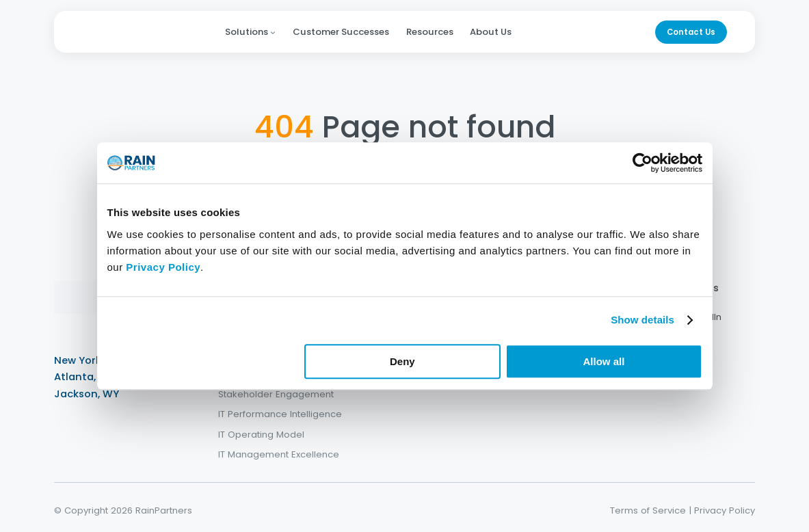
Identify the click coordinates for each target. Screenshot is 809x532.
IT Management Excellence (279, 454)
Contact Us (691, 32)
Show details (642, 320)
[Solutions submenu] (273, 32)
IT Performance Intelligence (280, 414)
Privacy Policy (725, 510)
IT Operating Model (261, 435)
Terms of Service (648, 510)
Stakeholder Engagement (276, 394)
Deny (402, 361)
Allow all (604, 361)
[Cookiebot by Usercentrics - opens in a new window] (642, 163)
